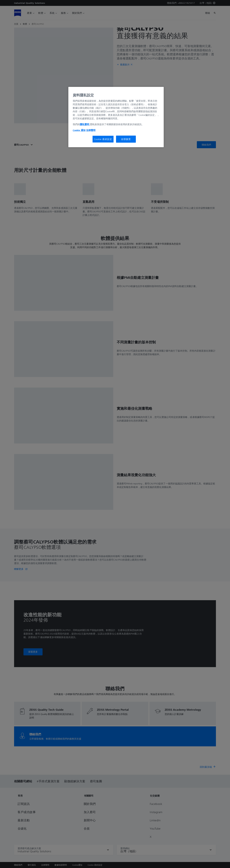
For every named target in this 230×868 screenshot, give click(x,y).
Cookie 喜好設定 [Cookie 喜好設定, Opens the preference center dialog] (103, 139)
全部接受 (126, 139)
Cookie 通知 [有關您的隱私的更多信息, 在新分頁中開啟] (79, 130)
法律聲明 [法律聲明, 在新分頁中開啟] (91, 130)
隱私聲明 (85, 124)
